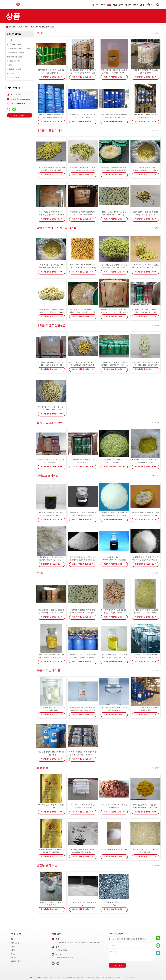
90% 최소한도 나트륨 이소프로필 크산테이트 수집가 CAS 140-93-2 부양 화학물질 (51, 613)
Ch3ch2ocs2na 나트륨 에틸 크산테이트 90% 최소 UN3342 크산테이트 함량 (51, 170)
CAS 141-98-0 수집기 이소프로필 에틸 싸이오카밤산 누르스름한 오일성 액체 (114, 657)
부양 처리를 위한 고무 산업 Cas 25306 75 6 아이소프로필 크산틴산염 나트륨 (51, 268)
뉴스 (121, 5)
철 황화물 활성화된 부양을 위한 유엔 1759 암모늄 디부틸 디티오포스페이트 (145, 515)
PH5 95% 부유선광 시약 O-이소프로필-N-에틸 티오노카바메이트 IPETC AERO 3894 (114, 73)
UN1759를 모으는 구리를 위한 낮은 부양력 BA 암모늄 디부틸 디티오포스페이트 (145, 560)
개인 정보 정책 (34, 977)
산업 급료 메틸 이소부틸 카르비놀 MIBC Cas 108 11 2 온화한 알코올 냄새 (51, 117)
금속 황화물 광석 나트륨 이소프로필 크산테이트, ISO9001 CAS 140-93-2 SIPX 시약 (145, 613)
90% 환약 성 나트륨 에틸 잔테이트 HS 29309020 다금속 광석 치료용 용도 (114, 170)
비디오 (128, 5)
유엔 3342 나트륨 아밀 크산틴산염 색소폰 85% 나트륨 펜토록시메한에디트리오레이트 (114, 365)
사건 (115, 5)
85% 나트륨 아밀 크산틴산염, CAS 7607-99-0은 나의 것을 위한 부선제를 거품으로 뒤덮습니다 (51, 657)
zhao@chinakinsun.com (20, 99)
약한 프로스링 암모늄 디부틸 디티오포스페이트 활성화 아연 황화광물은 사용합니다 (83, 560)
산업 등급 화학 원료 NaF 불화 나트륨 (114, 849)
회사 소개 (101, 5)
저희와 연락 (138, 5)
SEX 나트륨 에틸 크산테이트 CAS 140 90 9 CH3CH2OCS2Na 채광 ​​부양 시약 (83, 613)
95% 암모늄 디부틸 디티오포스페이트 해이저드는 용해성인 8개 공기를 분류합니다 (114, 515)
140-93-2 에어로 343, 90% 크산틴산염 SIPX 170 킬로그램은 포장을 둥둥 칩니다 (146, 268)
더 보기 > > (156, 33)
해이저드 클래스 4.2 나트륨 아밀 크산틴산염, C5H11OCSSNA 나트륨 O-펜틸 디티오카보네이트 (83, 365)
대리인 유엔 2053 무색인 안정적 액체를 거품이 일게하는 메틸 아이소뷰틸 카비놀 (83, 755)
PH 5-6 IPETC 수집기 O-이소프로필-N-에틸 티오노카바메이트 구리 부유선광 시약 (83, 657)
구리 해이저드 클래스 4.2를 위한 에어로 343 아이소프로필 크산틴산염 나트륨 (114, 312)
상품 (109, 5)
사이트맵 (45, 977)
